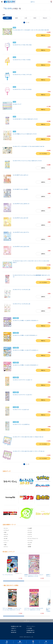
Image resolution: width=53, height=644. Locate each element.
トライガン (31, 540)
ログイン (33, 2)
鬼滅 (5, 545)
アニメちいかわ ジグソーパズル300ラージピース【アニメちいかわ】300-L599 (31, 30)
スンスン (30, 530)
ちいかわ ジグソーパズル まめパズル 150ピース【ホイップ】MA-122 (29, 451)
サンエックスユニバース (33, 538)
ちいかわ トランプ (17, 104)
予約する (43, 35)
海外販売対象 (14, 632)
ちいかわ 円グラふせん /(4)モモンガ (21, 204)
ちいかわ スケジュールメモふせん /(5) (21, 304)
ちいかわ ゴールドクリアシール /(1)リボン (22, 395)
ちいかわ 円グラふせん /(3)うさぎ (20, 218)
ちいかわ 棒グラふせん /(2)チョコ (20, 175)
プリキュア (7, 530)
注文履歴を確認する (30, 630)
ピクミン (6, 547)
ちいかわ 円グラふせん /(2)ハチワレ (21, 232)
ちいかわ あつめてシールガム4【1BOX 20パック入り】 (25, 119)
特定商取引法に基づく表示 (16, 626)
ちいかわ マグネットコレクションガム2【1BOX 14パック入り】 (27, 161)
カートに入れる (43, 154)
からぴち (30, 532)
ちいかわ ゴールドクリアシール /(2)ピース (22, 380)
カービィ (6, 528)
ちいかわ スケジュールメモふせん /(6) (21, 289)
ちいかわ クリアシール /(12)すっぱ (21, 410)
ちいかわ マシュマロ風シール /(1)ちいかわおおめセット (26, 365)
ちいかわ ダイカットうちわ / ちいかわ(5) (22, 89)
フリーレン (7, 540)
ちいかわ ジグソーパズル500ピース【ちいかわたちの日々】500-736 (28, 146)
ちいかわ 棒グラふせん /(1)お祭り (20, 189)
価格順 (16, 18)
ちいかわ (30, 543)
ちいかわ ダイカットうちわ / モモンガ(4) (22, 45)
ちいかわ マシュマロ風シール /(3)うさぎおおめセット (25, 335)
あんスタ (6, 534)
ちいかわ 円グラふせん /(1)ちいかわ (21, 247)
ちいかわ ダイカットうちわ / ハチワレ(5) (22, 75)
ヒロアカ (30, 534)
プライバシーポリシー (31, 626)
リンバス (30, 536)
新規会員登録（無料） (31, 632)
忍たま (30, 545)
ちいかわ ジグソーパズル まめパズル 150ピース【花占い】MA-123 (28, 437)
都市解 (30, 547)
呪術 (5, 532)
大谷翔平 (30, 528)
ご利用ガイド (14, 628)
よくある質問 (29, 628)
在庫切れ (43, 168)
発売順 (35, 18)
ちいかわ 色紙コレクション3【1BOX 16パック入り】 (25, 134)
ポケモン (6, 536)
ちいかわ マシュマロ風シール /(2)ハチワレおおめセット (26, 350)
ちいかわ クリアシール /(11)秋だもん (21, 424)
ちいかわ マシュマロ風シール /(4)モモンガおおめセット (26, 320)
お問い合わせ (14, 630)
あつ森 (6, 538)
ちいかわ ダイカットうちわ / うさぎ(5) (22, 60)
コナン (6, 543)
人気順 (26, 18)
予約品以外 (45, 18)
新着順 (7, 18)
